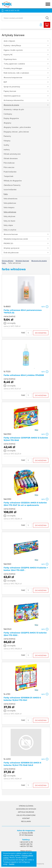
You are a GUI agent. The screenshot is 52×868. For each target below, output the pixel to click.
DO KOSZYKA (41, 333)
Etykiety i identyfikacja (12, 46)
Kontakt (26, 818)
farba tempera (9, 208)
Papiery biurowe (10, 91)
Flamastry (7, 136)
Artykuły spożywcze (12, 248)
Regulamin (26, 821)
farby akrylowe (9, 217)
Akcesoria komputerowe (13, 78)
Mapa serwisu (26, 851)
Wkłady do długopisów (13, 181)
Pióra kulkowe (9, 163)
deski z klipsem (9, 41)
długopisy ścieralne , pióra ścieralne (17, 127)
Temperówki (8, 176)
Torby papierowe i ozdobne (14, 64)
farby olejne (8, 225)
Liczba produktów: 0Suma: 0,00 (47, 25)
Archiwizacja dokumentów (14, 101)
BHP (5, 82)
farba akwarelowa (10, 199)
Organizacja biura (10, 59)
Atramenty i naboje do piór (14, 110)
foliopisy (7, 141)
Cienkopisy (8, 114)
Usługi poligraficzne (26, 815)
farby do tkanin (9, 221)
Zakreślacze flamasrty (12, 185)
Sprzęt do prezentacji (12, 87)
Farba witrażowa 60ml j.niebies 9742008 (24, 375)
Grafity (6, 145)
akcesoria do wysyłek (26, 809)
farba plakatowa (10, 203)
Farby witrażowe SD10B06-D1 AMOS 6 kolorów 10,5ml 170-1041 (22, 699)
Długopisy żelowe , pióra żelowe (16, 132)
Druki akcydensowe (11, 253)
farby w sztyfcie (10, 230)
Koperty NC (8, 55)
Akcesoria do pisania (11, 105)
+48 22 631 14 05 (12, 11)
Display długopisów (11, 119)
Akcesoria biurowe (11, 235)
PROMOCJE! (8, 244)
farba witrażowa (10, 212)
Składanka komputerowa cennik (16, 239)
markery (7, 150)
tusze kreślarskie (10, 190)
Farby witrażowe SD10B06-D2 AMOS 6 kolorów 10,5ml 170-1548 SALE (22, 764)
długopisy (7, 123)
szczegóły (11, 323)
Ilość (23, 333)
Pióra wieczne (9, 168)
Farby (6, 194)
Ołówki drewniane (11, 159)
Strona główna (26, 806)
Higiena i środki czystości (13, 50)
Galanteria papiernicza (12, 96)
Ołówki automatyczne (12, 154)
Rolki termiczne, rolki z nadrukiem (16, 73)
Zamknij (12, 864)
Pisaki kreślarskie (10, 172)
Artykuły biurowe (26, 812)
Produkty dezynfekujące (13, 69)
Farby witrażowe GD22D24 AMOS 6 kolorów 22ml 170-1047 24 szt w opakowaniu (25, 504)
